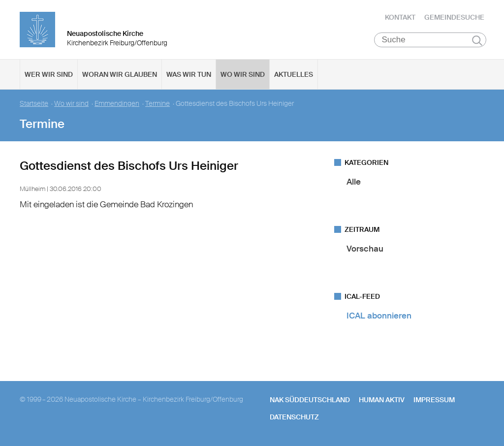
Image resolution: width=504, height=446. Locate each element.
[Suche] (430, 40)
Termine (157, 104)
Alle (354, 182)
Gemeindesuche (454, 17)
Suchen (477, 40)
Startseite (34, 104)
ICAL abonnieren (379, 316)
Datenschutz (294, 417)
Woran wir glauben (120, 74)
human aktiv (382, 400)
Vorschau (365, 249)
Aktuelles (294, 74)
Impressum (434, 400)
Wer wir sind (49, 74)
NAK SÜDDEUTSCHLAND (310, 400)
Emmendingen (117, 104)
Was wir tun (189, 74)
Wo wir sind (243, 74)
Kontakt (400, 17)
